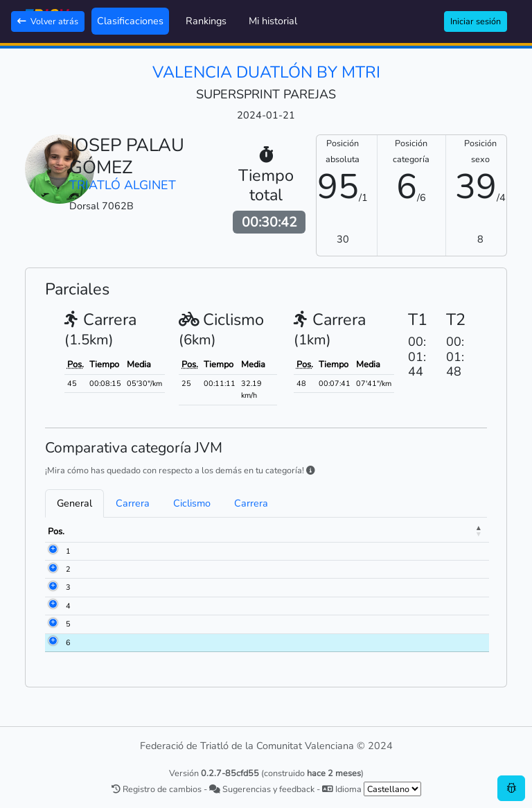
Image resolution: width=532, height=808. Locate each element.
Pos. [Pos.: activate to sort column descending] (56, 532)
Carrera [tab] (133, 503)
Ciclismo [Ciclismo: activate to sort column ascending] (416, 532)
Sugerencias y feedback (262, 789)
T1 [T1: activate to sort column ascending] (375, 532)
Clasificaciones (130, 21)
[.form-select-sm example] (392, 789)
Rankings (206, 21)
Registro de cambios (157, 789)
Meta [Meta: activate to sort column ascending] (462, 532)
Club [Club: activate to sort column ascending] (255, 532)
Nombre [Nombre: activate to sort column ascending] (145, 532)
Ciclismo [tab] (192, 503)
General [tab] (74, 503)
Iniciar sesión (476, 21)
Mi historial (273, 21)
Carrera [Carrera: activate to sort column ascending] (335, 532)
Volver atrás (48, 21)
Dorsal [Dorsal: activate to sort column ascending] (97, 532)
